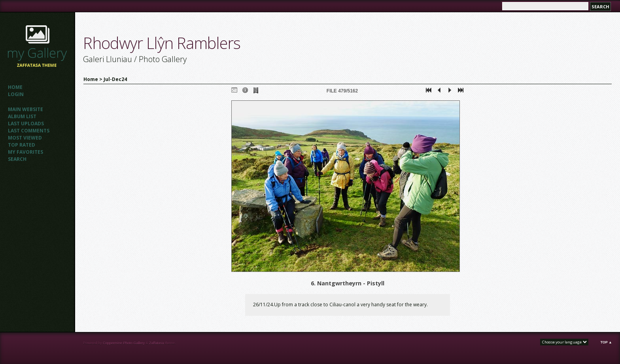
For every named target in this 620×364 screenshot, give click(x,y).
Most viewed (25, 138)
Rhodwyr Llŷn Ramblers (162, 43)
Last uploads (26, 124)
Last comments (29, 131)
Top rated (22, 145)
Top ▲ (606, 342)
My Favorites (26, 152)
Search (17, 159)
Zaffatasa (156, 343)
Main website (26, 109)
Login (16, 94)
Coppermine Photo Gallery (124, 343)
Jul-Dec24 (115, 79)
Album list (22, 116)
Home (15, 87)
